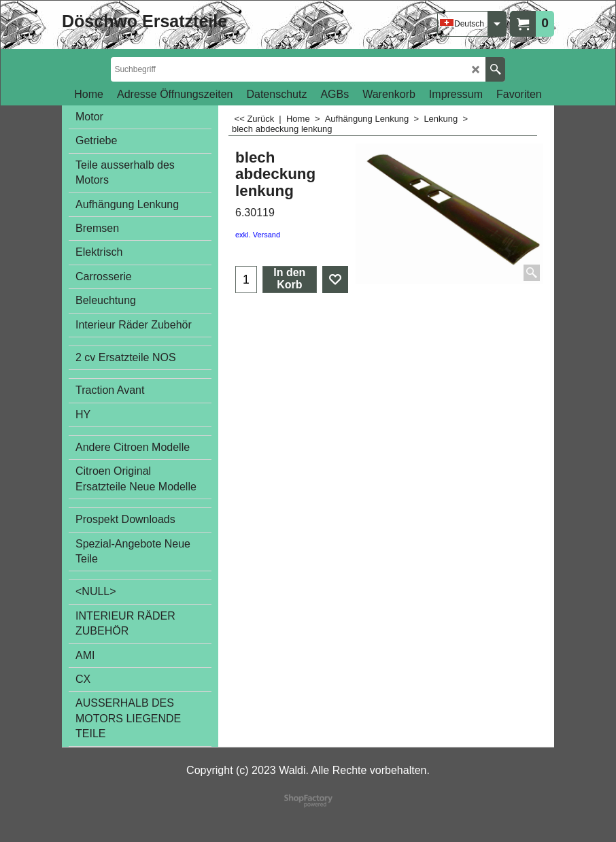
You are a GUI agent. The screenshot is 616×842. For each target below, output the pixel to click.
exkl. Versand (258, 235)
